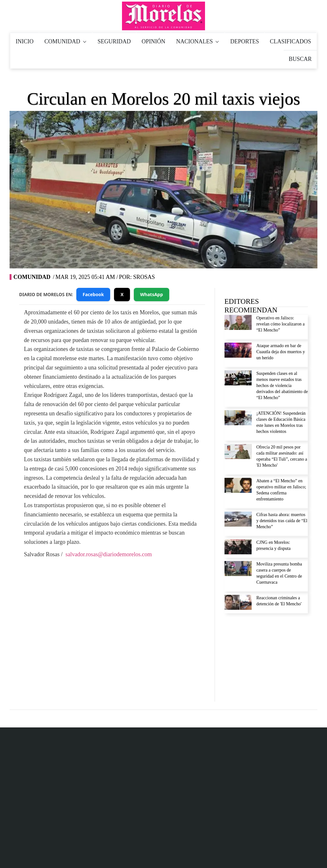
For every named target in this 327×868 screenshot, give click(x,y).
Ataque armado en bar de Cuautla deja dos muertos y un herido (281, 352)
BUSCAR (300, 59)
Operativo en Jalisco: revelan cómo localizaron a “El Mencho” (281, 324)
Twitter (113, 624)
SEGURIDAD (114, 41)
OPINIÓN (154, 41)
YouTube (149, 624)
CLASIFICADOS (290, 41)
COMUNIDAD (66, 41)
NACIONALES (198, 41)
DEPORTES (245, 41)
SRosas (144, 277)
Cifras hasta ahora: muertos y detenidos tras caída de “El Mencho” (282, 521)
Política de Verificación (289, 824)
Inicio (203, 824)
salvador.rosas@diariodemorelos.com (109, 554)
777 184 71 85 (158, 743)
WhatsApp (152, 294)
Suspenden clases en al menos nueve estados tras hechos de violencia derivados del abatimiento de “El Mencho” (282, 386)
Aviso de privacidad (244, 707)
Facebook (93, 294)
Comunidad (32, 277)
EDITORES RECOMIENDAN (251, 306)
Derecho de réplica (243, 721)
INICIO (25, 41)
